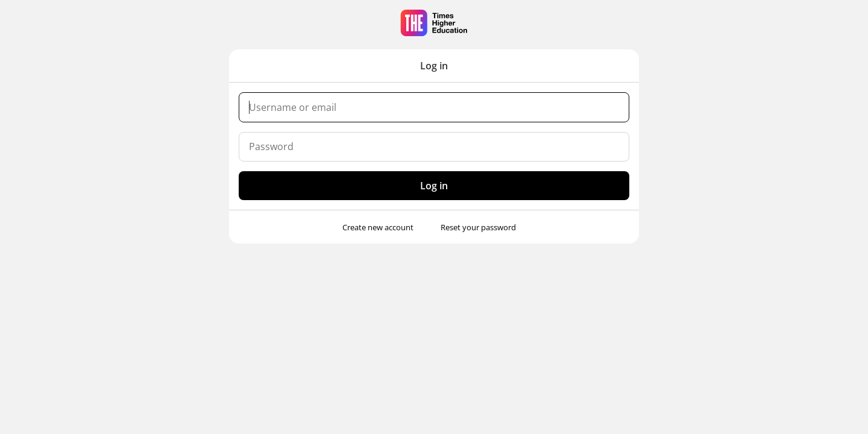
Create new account (378, 227)
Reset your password (478, 227)
